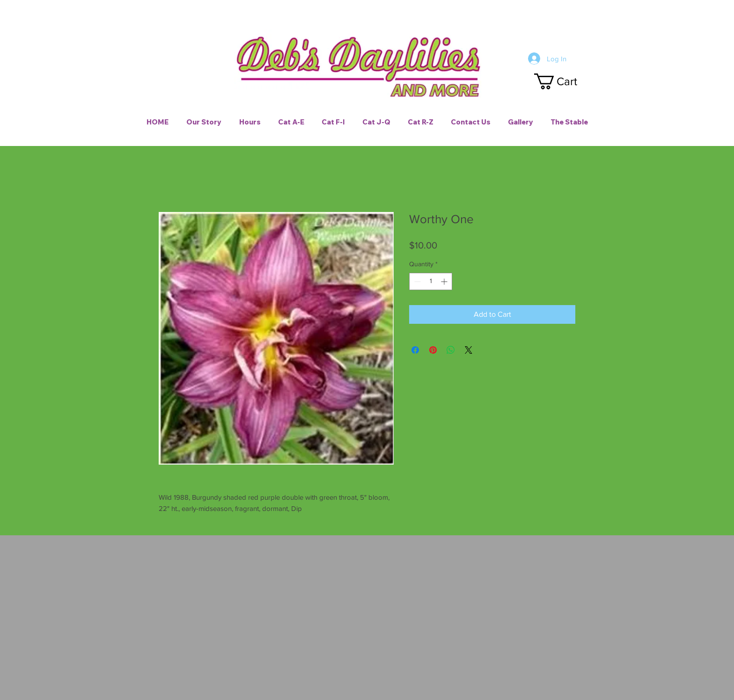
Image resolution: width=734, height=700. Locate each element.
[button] (564, 81)
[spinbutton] (431, 281)
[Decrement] (416, 281)
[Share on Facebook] (415, 350)
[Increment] (445, 281)
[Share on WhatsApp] (451, 350)
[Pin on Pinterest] (433, 350)
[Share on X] (469, 350)
